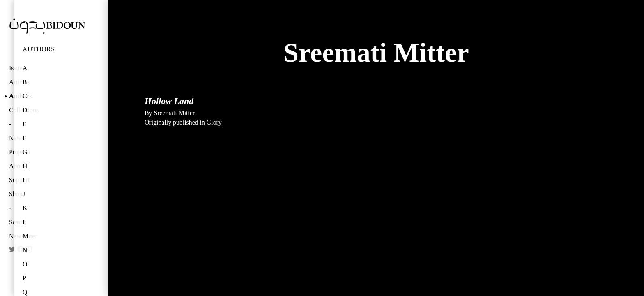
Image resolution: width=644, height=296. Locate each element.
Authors (39, 49)
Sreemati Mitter (174, 113)
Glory (214, 122)
